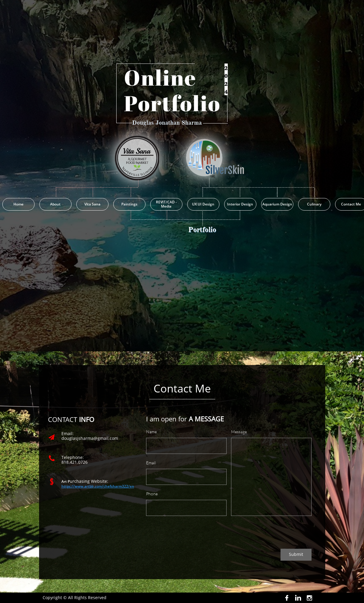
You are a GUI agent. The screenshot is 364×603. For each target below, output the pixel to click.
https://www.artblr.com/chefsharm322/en (98, 486)
